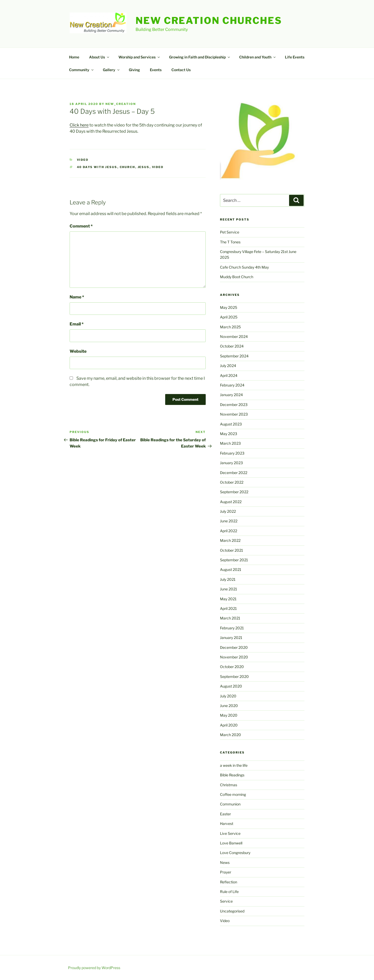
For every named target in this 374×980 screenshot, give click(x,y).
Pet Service (230, 232)
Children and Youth (258, 57)
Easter (225, 814)
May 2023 (229, 434)
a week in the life (234, 765)
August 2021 (231, 569)
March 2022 (230, 540)
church (128, 167)
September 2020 (234, 676)
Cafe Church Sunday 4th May (244, 267)
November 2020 (234, 657)
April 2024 (229, 375)
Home (74, 57)
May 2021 (228, 599)
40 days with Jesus (97, 167)
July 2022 (228, 511)
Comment (81, 226)
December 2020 (234, 647)
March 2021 (230, 618)
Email (77, 324)
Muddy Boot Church (237, 277)
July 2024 (228, 366)
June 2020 (229, 706)
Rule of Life (229, 892)
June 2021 (229, 589)
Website (78, 351)
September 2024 (234, 356)
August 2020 (231, 686)
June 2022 (229, 521)
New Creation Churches (209, 21)
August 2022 (231, 502)
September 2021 (234, 560)
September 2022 (234, 492)
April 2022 (229, 531)
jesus (144, 167)
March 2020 (231, 735)
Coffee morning (233, 794)
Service (226, 901)
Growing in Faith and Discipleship (200, 57)
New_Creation (121, 104)
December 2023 (234, 405)
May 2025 (229, 307)
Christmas (229, 785)
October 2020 (232, 667)
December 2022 (234, 473)
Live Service (230, 833)
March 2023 (230, 443)
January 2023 (231, 463)
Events (156, 70)
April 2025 (229, 317)
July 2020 (228, 696)
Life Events (295, 57)
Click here (79, 125)
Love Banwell (231, 843)
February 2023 (232, 453)
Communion (230, 804)
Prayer (226, 872)
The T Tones (230, 242)
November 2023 (234, 414)
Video (83, 160)
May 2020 (229, 715)
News (225, 862)
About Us (99, 57)
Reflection (229, 882)
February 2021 (232, 628)
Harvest (227, 824)
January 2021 (231, 638)
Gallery (112, 70)
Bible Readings (232, 775)
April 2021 (228, 608)
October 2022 (232, 482)
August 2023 (231, 424)
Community (82, 70)
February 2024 (232, 385)
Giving (134, 70)
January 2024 (231, 395)
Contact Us (181, 70)
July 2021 (228, 579)
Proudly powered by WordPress (94, 968)
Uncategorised (232, 911)
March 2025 (230, 327)
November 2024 (234, 336)
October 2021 (232, 550)
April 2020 (229, 725)
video (158, 167)
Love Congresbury (235, 853)
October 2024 (232, 346)
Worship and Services (139, 57)
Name (77, 297)
